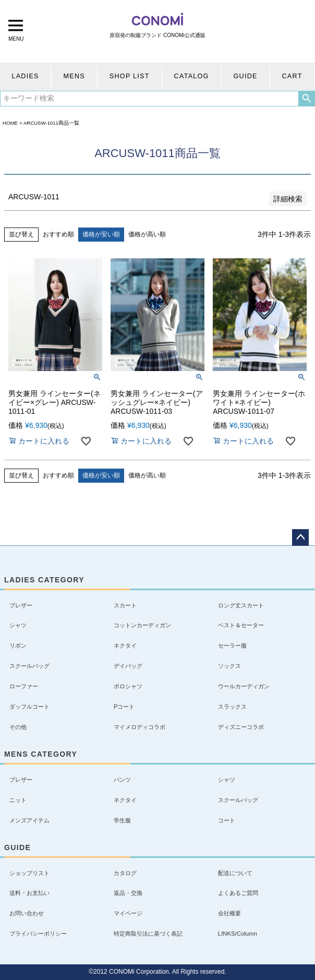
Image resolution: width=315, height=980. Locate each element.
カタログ (125, 873)
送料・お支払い (29, 893)
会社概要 (229, 913)
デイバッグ (128, 666)
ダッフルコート (29, 707)
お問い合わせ (27, 913)
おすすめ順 (58, 234)
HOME (10, 123)
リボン (18, 646)
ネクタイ (125, 646)
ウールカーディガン (244, 686)
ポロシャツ (128, 686)
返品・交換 (128, 893)
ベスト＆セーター (241, 625)
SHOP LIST (130, 76)
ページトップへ (300, 537)
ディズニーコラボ (241, 727)
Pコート (124, 707)
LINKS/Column (238, 934)
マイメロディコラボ (140, 727)
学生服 (122, 820)
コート (227, 820)
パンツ (122, 780)
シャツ (18, 625)
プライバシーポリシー (38, 934)
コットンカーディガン (142, 625)
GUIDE (246, 76)
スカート (125, 605)
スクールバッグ (29, 666)
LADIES (25, 76)
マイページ (128, 913)
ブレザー (21, 605)
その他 (18, 727)
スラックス (232, 707)
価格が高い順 (147, 234)
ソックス (229, 666)
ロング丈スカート (241, 605)
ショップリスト (29, 873)
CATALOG (192, 76)
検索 (306, 99)
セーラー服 (232, 646)
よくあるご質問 (238, 893)
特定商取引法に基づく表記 (148, 934)
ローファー (24, 686)
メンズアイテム (29, 820)
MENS (74, 76)
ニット (18, 800)
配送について (235, 873)
